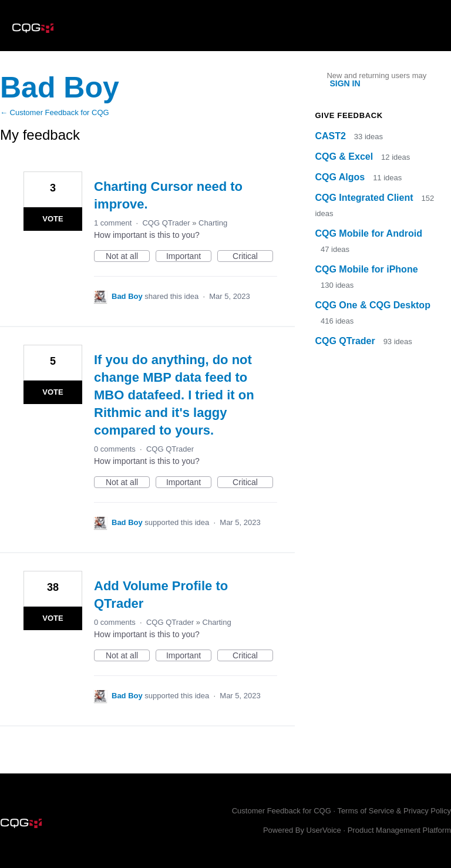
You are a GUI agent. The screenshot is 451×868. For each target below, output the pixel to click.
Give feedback (349, 115)
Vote (53, 219)
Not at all (128, 257)
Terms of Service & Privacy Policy (394, 811)
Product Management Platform (399, 830)
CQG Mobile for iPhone (366, 269)
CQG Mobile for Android (368, 233)
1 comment (113, 223)
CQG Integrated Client (365, 198)
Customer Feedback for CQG (282, 811)
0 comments (115, 449)
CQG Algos (341, 177)
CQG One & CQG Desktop (372, 305)
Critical (253, 257)
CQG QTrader (166, 223)
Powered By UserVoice (303, 830)
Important (189, 257)
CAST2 (331, 136)
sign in (345, 83)
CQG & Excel (345, 157)
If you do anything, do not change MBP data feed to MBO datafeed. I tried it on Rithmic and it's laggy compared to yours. (174, 395)
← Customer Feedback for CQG (55, 112)
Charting (213, 223)
